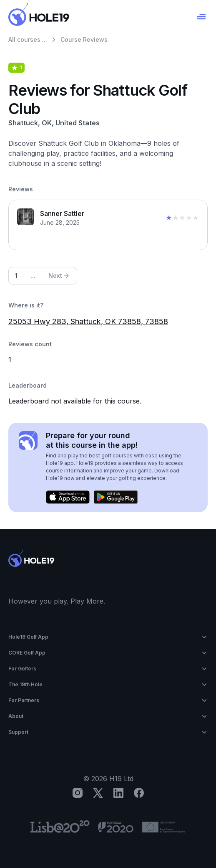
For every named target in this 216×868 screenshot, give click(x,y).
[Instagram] (78, 793)
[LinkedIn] (118, 793)
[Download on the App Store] (68, 497)
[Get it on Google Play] (116, 497)
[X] (98, 793)
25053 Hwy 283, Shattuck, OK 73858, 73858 (88, 321)
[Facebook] (139, 793)
